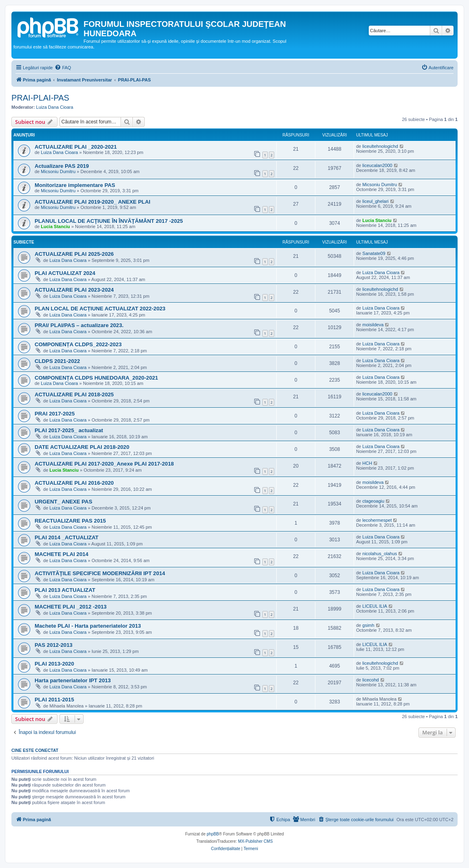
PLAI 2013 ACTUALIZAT (65, 590)
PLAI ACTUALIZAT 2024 (65, 273)
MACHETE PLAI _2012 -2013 (71, 607)
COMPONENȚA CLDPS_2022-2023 (78, 344)
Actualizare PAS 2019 (62, 166)
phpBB (213, 834)
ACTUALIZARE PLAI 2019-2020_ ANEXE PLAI (92, 202)
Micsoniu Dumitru (58, 171)
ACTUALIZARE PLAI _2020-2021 (76, 147)
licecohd (370, 680)
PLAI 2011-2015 (54, 700)
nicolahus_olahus (380, 554)
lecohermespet (377, 520)
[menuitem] (63, 68)
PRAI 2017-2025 (55, 414)
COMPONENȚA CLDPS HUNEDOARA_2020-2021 (96, 378)
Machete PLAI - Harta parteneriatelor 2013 (88, 626)
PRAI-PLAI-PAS (40, 98)
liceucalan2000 (377, 165)
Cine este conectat (35, 750)
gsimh (368, 625)
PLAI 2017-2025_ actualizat (69, 430)
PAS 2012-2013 (54, 645)
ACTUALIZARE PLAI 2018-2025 (74, 394)
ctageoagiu (373, 501)
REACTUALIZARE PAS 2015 (70, 521)
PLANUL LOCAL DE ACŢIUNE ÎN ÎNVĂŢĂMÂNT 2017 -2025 (109, 221)
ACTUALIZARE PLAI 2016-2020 (74, 483)
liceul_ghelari (375, 201)
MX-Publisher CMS (255, 841)
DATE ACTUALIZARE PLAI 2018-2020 (82, 447)
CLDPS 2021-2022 (57, 361)
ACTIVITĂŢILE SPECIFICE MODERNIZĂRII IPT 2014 (100, 573)
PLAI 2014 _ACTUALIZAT (67, 537)
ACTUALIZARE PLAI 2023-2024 (74, 290)
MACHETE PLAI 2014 (62, 554)
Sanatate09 (374, 253)
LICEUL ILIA (375, 606)
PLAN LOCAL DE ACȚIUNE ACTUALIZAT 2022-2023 (100, 309)
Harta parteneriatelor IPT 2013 (73, 680)
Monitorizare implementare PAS (75, 185)
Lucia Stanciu (55, 226)
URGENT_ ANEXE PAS (63, 502)
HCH (367, 463)
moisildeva (373, 325)
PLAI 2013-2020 (54, 664)
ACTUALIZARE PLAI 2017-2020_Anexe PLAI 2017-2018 (104, 464)
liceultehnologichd (380, 146)
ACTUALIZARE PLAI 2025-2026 (74, 254)
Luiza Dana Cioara (55, 107)
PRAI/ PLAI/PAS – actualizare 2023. (79, 325)
